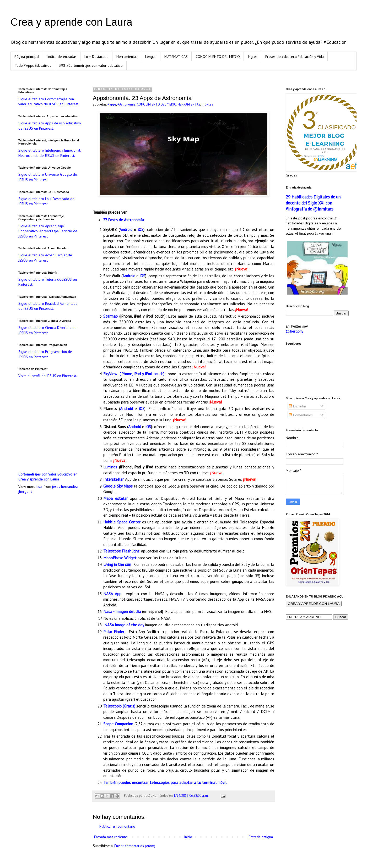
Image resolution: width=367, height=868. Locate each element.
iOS (141, 229)
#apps (112, 104)
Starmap (110, 316)
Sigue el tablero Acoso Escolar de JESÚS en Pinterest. (45, 258)
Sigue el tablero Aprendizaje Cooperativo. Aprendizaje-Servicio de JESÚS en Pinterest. (48, 231)
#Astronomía (126, 104)
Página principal (27, 57)
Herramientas (127, 57)
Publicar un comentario (117, 826)
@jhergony (295, 331)
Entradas (298, 406)
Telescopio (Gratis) (119, 706)
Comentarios (301, 415)
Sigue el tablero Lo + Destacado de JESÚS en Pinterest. (46, 201)
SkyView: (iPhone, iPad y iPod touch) (134, 374)
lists (39, 486)
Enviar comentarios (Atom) (135, 846)
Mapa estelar (115, 498)
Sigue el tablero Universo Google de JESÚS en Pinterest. (48, 177)
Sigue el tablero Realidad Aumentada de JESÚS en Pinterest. (48, 306)
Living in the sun (118, 564)
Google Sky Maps (118, 486)
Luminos (110, 467)
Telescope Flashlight (121, 551)
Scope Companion (118, 724)
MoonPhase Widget (120, 558)
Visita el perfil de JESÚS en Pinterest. (48, 376)
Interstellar (113, 479)
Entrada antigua (261, 837)
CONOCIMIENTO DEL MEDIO (218, 57)
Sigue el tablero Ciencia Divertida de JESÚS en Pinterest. (47, 330)
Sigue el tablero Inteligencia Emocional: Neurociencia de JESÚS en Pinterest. (50, 153)
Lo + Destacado (96, 57)
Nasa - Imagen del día (122, 611)
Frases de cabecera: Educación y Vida (295, 57)
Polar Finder (114, 632)
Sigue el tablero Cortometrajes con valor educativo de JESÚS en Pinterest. (49, 102)
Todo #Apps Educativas (33, 65)
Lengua (151, 57)
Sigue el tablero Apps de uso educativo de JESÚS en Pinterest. (50, 126)
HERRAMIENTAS (189, 104)
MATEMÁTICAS (176, 57)
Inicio (188, 837)
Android (126, 229)
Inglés (253, 57)
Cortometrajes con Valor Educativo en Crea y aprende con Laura (48, 477)
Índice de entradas (62, 57)
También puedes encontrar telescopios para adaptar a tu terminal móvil (165, 782)
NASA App (112, 594)
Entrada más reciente (111, 837)
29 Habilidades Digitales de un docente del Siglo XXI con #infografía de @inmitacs (313, 203)
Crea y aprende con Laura (71, 22)
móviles (207, 104)
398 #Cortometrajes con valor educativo (91, 65)
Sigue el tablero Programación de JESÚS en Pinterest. (45, 354)
